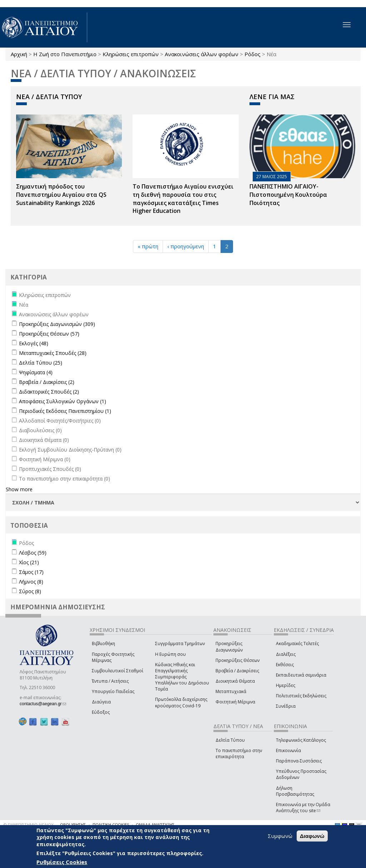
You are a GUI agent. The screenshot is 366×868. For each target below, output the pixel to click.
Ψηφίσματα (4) (36, 372)
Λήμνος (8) (31, 582)
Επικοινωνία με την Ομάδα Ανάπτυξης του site (303, 808)
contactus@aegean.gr (43, 704)
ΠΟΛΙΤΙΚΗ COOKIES (111, 825)
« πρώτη (148, 246)
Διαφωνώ (312, 836)
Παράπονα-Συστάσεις (299, 761)
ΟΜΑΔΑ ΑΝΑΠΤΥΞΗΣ (155, 825)
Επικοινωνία (288, 750)
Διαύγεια (101, 702)
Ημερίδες (286, 685)
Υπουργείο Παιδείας (113, 691)
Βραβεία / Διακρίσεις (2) (47, 382)
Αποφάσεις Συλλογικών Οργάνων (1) (63, 401)
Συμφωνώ (280, 836)
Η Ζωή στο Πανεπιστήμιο (65, 54)
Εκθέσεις (285, 665)
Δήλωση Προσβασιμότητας (295, 791)
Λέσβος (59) (33, 553)
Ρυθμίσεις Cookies (62, 862)
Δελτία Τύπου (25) (41, 363)
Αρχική (19, 54)
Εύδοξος (101, 712)
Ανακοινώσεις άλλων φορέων (202, 54)
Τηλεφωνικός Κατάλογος (301, 740)
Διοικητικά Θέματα (235, 681)
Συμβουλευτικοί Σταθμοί (118, 671)
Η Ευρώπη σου (170, 654)
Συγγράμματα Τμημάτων (180, 643)
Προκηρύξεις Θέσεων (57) (49, 334)
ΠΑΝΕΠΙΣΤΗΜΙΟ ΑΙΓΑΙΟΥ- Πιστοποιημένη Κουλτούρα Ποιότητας (288, 195)
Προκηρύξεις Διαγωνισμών (229, 647)
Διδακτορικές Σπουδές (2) (49, 392)
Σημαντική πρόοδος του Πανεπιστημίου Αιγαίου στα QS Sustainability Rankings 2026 (61, 195)
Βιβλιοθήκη (103, 643)
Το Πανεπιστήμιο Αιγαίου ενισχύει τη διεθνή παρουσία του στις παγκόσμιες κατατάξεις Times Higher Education (183, 199)
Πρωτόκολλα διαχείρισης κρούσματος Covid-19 (181, 702)
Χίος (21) (29, 562)
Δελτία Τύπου (230, 740)
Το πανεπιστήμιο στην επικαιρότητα (239, 754)
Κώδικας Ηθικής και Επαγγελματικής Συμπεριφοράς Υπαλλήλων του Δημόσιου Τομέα (182, 677)
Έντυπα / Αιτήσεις (110, 681)
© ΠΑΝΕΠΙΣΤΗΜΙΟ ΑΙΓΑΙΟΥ (29, 825)
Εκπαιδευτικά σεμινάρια (301, 675)
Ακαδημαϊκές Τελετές (297, 643)
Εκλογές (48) (34, 343)
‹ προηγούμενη (186, 246)
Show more (19, 489)
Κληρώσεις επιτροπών (131, 54)
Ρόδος (253, 54)
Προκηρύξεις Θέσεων (238, 660)
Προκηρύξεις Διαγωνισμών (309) (57, 324)
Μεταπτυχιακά (231, 691)
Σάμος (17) (31, 572)
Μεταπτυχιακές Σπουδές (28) (53, 353)
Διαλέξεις (286, 654)
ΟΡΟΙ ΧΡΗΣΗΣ (73, 825)
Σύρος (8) (30, 591)
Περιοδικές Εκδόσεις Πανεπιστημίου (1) (65, 411)
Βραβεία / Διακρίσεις (237, 671)
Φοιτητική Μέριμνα (235, 702)
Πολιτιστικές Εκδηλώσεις (301, 696)
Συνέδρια (286, 706)
